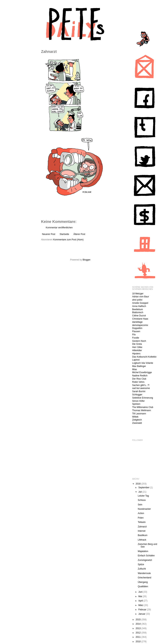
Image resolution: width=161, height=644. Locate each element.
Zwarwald (137, 423)
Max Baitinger (139, 366)
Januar (142, 614)
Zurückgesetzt (145, 560)
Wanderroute (144, 573)
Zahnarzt (142, 527)
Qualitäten (143, 586)
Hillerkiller (137, 350)
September (144, 488)
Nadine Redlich (140, 376)
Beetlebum (138, 309)
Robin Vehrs (138, 382)
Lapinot (136, 360)
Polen (141, 518)
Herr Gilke (137, 347)
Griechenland (144, 578)
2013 (138, 628)
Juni (141, 592)
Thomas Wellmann (142, 410)
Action (141, 513)
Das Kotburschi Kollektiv (144, 357)
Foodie (136, 338)
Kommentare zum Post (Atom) (68, 240)
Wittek (135, 417)
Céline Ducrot (139, 316)
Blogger (87, 260)
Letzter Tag (143, 496)
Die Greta (137, 344)
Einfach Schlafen (146, 556)
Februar (142, 610)
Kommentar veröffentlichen (59, 228)
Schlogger (137, 395)
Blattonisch (138, 312)
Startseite (64, 234)
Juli (140, 492)
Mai (140, 596)
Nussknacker (144, 509)
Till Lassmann (139, 414)
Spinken (136, 404)
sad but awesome (141, 388)
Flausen (136, 331)
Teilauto (142, 522)
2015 (138, 620)
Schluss (142, 500)
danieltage (137, 322)
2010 (138, 642)
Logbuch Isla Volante (143, 363)
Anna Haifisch (139, 306)
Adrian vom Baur (141, 297)
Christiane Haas (140, 319)
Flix (134, 335)
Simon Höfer (139, 401)
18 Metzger (138, 294)
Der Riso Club (139, 379)
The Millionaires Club (143, 407)
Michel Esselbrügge (142, 372)
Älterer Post (79, 234)
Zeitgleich (137, 420)
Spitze (141, 564)
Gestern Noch (139, 341)
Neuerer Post (49, 234)
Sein (140, 505)
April (141, 601)
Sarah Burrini (139, 391)
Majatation (143, 551)
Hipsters (136, 354)
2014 (138, 624)
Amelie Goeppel (140, 303)
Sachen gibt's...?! (141, 385)
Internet (142, 531)
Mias (135, 369)
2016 (138, 484)
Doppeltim (137, 328)
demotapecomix (140, 325)
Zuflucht (142, 569)
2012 (138, 633)
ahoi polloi (137, 300)
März (141, 605)
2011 (138, 637)
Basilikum (142, 535)
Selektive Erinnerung (143, 398)
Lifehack (142, 540)
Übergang (143, 582)
